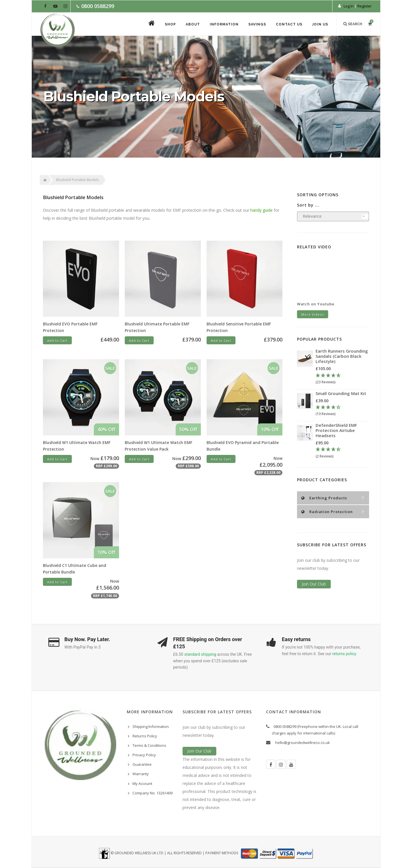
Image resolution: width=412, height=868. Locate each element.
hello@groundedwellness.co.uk (303, 743)
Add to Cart (57, 340)
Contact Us (289, 24)
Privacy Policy (144, 755)
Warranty (141, 774)
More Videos (313, 314)
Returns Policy (145, 736)
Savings (257, 24)
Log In (349, 6)
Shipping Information (151, 726)
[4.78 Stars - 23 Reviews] (342, 379)
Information (224, 24)
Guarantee (142, 764)
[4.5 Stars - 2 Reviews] (342, 453)
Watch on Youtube (316, 304)
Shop (170, 24)
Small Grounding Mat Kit (341, 393)
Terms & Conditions (149, 745)
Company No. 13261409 (152, 793)
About (193, 24)
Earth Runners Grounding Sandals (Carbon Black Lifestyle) (342, 356)
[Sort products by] (333, 216)
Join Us (320, 24)
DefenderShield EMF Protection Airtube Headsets (336, 430)
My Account (142, 783)
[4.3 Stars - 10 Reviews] (342, 411)
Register (365, 6)
